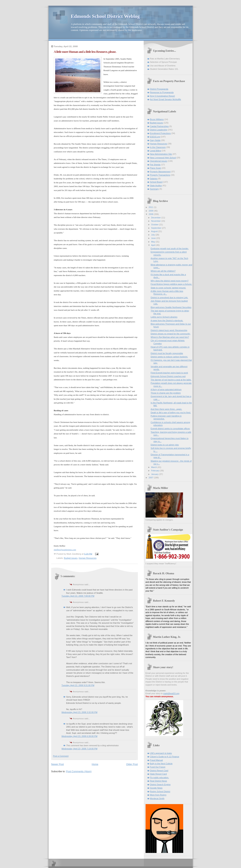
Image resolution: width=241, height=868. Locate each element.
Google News (156, 788)
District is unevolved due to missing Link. (169, 298)
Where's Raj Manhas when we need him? (170, 337)
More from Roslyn (158, 795)
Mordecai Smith (157, 798)
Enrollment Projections (161, 133)
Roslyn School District (160, 791)
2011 (151, 207)
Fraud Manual (156, 760)
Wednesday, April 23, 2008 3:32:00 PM (80, 712)
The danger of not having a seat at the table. (171, 380)
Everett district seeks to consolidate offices (170, 429)
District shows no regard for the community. (171, 334)
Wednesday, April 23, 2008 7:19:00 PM (80, 749)
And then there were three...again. (166, 409)
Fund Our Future (158, 767)
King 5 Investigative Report (162, 96)
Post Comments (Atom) (79, 771)
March (154, 467)
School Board (156, 182)
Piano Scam (156, 168)
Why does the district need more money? (170, 281)
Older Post (132, 764)
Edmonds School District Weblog (105, 16)
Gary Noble (155, 140)
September (157, 228)
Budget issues (71, 558)
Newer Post (58, 764)
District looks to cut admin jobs (165, 445)
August (155, 231)
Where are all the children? (163, 271)
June (154, 238)
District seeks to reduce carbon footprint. (169, 357)
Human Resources (88, 558)
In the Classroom (158, 147)
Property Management (160, 172)
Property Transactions (160, 175)
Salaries (154, 179)
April (154, 245)
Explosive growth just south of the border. (170, 248)
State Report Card (158, 774)
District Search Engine (160, 784)
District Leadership (159, 130)
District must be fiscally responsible (167, 353)
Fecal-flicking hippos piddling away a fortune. (171, 284)
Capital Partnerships (159, 126)
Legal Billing (156, 151)
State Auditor (156, 186)
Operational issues (159, 161)
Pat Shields (155, 165)
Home (95, 764)
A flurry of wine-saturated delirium (166, 390)
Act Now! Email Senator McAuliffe (166, 99)
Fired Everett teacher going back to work (169, 373)
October (155, 225)
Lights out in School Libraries (164, 317)
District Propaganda (159, 89)
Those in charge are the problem (166, 393)
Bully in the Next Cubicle (161, 764)
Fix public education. (160, 778)
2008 (151, 214)
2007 (151, 478)
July (153, 235)
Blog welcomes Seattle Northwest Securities (171, 307)
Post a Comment (61, 756)
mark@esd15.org (171, 693)
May (153, 242)
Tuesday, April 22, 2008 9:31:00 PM (78, 685)
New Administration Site (161, 154)
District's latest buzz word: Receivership (169, 330)
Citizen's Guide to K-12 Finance (165, 757)
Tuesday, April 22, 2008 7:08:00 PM (78, 596)
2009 (151, 211)
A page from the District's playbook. (167, 321)
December (156, 218)
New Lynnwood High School (163, 158)
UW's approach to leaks (161, 753)
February (156, 471)
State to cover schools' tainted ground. (168, 288)
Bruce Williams (157, 119)
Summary (154, 189)
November (156, 221)
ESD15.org (155, 137)
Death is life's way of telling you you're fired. (171, 413)
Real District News (159, 781)
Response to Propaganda (162, 92)
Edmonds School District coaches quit (168, 376)
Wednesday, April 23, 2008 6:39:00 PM (80, 736)
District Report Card (159, 771)
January (155, 474)
